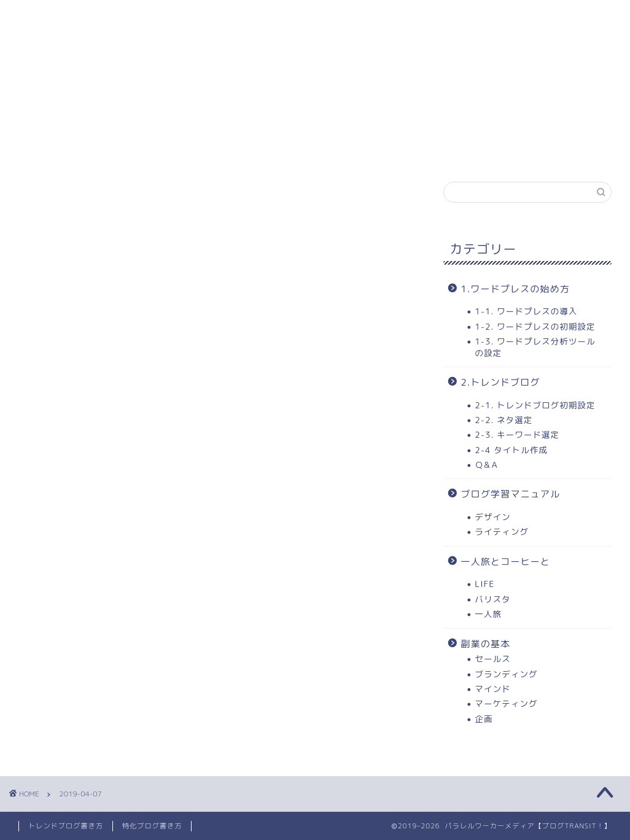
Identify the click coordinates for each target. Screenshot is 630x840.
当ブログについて (504, 17)
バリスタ (492, 599)
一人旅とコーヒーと (505, 562)
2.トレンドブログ (500, 382)
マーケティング (506, 703)
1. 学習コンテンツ (131, 17)
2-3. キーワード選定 (517, 434)
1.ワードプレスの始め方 (515, 289)
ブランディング (506, 674)
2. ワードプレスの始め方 (261, 17)
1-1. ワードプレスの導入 (526, 311)
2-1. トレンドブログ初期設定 (535, 405)
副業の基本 (485, 644)
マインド (492, 689)
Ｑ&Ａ (487, 465)
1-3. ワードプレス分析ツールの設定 (535, 347)
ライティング (502, 531)
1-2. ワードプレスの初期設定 (535, 326)
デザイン (492, 517)
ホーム (43, 17)
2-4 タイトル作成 (511, 450)
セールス (492, 659)
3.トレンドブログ (391, 17)
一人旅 (488, 614)
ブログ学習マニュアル (510, 494)
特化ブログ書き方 (152, 826)
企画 (484, 719)
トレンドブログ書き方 (66, 826)
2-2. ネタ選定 (504, 420)
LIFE (484, 584)
